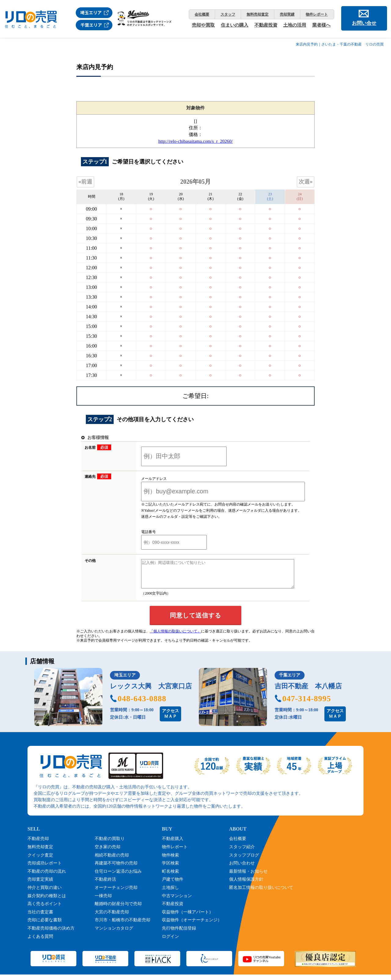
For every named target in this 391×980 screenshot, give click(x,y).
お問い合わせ (242, 869)
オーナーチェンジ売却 (116, 893)
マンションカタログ (114, 934)
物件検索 (170, 861)
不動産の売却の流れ (47, 877)
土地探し (170, 893)
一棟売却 (103, 901)
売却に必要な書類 (45, 925)
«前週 (85, 182)
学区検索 (170, 869)
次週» (306, 182)
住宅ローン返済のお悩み (118, 877)
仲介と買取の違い (45, 893)
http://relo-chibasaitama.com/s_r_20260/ (195, 141)
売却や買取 (203, 25)
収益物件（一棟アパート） (188, 917)
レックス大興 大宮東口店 (151, 692)
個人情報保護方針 (246, 885)
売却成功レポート (45, 869)
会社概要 (202, 14)
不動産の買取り (110, 844)
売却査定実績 (40, 885)
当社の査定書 (40, 917)
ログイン (170, 942)
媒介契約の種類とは (47, 901)
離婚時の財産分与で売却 (118, 909)
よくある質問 (40, 942)
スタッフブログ (244, 861)
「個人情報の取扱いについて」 (175, 637)
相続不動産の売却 (112, 861)
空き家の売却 (108, 852)
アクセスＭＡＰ (170, 719)
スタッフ (228, 14)
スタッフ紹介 (242, 852)
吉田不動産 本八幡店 (308, 692)
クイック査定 (40, 861)
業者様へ (321, 25)
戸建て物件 (173, 885)
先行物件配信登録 (179, 934)
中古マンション (177, 901)
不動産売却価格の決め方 (51, 934)
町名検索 (170, 877)
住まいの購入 (235, 25)
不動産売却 (38, 844)
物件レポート (317, 14)
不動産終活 (105, 885)
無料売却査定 (258, 14)
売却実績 (287, 14)
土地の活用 (295, 25)
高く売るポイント (45, 909)
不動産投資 (266, 25)
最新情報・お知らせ (248, 877)
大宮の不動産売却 (112, 917)
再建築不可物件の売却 (116, 869)
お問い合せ (364, 23)
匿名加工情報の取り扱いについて (261, 893)
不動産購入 (173, 844)
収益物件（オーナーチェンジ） (192, 925)
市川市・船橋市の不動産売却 (122, 925)
